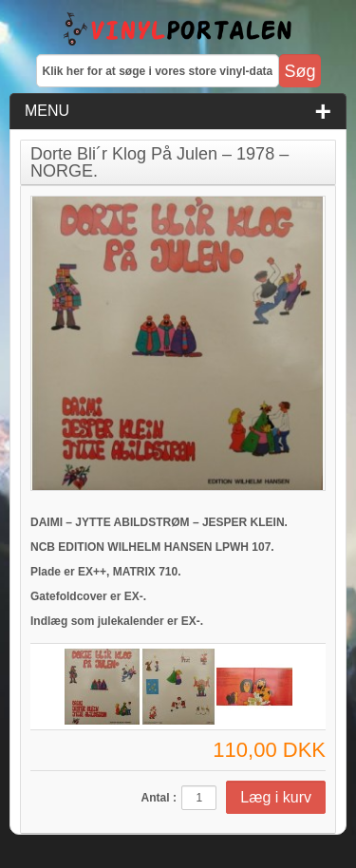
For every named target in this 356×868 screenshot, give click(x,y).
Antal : (159, 798)
